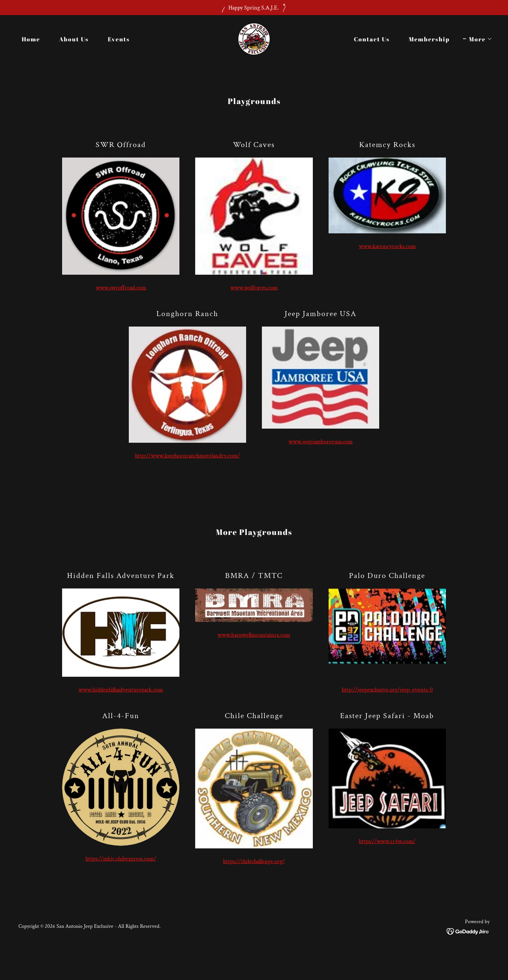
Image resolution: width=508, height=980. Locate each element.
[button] (478, 39)
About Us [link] (74, 39)
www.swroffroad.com (121, 288)
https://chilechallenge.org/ (254, 861)
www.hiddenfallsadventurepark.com (121, 690)
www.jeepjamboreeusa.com (321, 442)
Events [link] (119, 39)
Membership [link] (429, 39)
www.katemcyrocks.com (387, 246)
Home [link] (31, 39)
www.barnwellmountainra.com (254, 635)
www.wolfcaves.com (254, 288)
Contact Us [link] (372, 39)
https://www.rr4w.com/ (387, 841)
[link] (254, 39)
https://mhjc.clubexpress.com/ (121, 859)
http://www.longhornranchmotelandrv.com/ (187, 456)
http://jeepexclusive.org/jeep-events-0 (387, 690)
